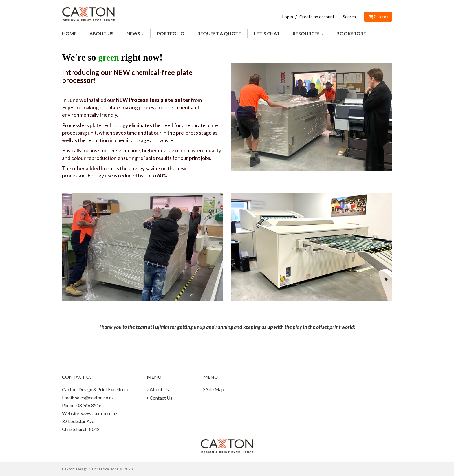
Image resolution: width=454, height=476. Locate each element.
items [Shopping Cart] (378, 16)
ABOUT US (101, 33)
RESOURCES (308, 33)
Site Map (215, 389)
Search (349, 17)
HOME (69, 33)
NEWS (135, 33)
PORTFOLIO (171, 33)
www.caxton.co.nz (99, 413)
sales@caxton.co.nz (94, 397)
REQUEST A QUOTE (219, 33)
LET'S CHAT (267, 33)
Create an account (317, 17)
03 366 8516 (89, 405)
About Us (159, 389)
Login (288, 17)
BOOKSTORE (351, 33)
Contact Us (161, 398)
